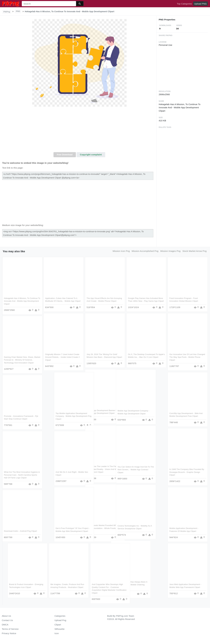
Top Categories (184, 4)
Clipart (58, 625)
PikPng (7, 12)
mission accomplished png (145, 251)
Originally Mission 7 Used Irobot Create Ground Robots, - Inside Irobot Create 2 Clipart (62, 357)
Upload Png (60, 620)
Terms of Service (10, 629)
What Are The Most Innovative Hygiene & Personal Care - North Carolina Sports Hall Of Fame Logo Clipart (22, 475)
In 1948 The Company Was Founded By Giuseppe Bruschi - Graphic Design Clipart (187, 472)
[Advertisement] (79, 130)
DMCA (5, 625)
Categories (60, 616)
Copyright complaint (91, 155)
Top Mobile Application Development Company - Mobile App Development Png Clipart (98, 416)
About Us (7, 616)
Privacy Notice (9, 633)
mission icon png (121, 251)
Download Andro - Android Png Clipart (20, 531)
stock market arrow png (194, 251)
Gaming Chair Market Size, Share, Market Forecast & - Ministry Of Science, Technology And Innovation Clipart (22, 360)
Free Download (65, 155)
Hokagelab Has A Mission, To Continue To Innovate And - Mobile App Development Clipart (22, 301)
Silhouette (60, 629)
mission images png (170, 251)
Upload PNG (200, 4)
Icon (57, 633)
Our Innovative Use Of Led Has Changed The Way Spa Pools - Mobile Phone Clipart (187, 357)
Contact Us (7, 620)
